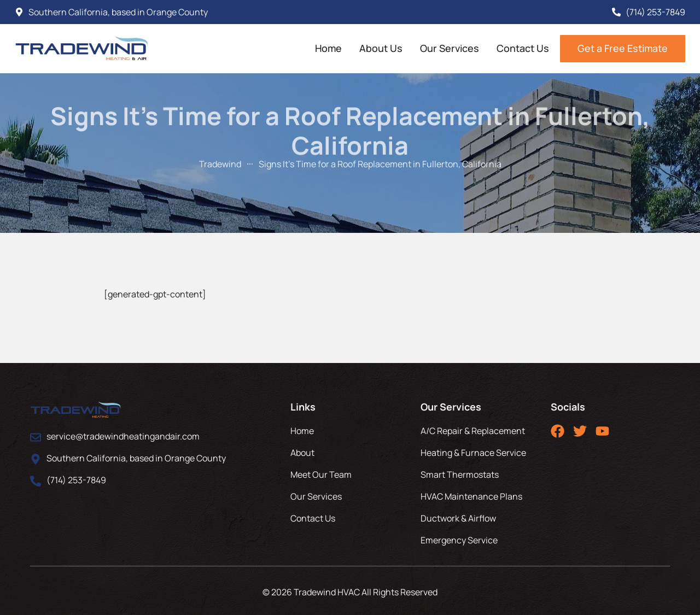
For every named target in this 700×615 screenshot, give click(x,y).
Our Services (450, 48)
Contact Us (523, 48)
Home (328, 48)
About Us (381, 48)
